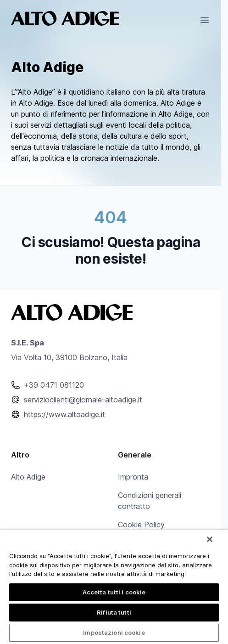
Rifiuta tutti (114, 612)
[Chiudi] (210, 539)
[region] (114, 587)
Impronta (133, 477)
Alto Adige (28, 477)
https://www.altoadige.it (64, 414)
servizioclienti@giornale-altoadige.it (83, 400)
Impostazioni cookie (114, 633)
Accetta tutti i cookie (114, 592)
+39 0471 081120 (54, 385)
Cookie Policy (141, 525)
